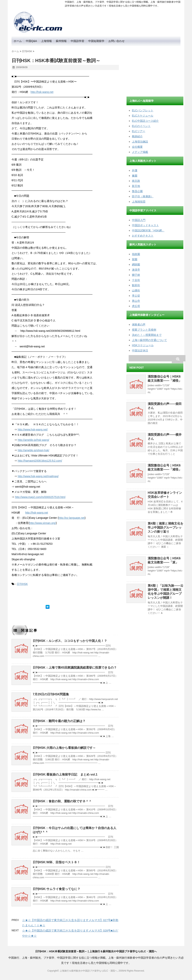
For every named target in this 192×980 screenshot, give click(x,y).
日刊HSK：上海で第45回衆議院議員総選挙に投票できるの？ (75, 668)
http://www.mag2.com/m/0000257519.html (40, 497)
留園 (135, 259)
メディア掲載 (140, 152)
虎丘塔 (136, 306)
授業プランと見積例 (144, 330)
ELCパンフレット (143, 110)
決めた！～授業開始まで (147, 335)
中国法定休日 (140, 350)
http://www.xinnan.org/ (43, 523)
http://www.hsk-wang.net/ (33, 430)
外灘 (135, 170)
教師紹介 (137, 136)
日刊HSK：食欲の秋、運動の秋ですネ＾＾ (62, 801)
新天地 (136, 186)
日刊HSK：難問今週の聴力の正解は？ (59, 721)
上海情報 (46, 41)
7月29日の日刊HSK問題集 (51, 694)
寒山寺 (136, 301)
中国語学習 (77, 41)
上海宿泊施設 (140, 142)
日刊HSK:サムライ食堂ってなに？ (57, 889)
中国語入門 (139, 220)
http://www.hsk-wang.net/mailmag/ (38, 476)
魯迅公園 (137, 191)
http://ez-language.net (72, 518)
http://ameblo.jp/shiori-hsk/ (33, 450)
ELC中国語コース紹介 (145, 121)
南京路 (136, 181)
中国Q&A (31, 41)
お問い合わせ (117, 41)
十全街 (136, 280)
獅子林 (136, 275)
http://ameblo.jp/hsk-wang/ (33, 440)
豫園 (135, 176)
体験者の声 (139, 324)
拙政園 (136, 254)
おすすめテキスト (143, 236)
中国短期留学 (96, 41)
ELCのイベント (141, 126)
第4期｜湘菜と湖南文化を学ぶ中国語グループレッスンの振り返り (166, 528)
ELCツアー (139, 131)
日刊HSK (22, 584)
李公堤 (136, 296)
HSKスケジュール (143, 345)
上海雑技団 (139, 202)
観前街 (136, 285)
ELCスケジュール (143, 116)
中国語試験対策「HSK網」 (148, 230)
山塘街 (136, 290)
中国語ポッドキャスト (145, 225)
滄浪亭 (136, 270)
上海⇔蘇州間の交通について (149, 340)
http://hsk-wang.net (42, 92)
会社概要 (137, 147)
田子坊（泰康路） (143, 196)
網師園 (136, 264)
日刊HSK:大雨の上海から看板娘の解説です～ (64, 748)
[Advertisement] (155, 70)
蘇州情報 (61, 41)
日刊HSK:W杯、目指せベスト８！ (56, 862)
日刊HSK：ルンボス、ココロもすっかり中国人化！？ (70, 641)
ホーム (18, 41)
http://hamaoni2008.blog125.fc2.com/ (40, 461)
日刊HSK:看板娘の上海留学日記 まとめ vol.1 (65, 774)
